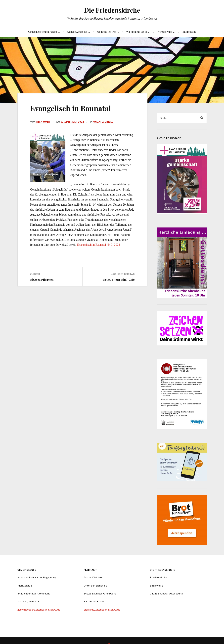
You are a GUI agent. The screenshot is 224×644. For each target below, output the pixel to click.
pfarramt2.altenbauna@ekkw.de (102, 609)
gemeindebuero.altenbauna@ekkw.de (39, 609)
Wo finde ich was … (108, 32)
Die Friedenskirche (112, 10)
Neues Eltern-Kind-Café (119, 280)
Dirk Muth (43, 122)
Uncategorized (103, 122)
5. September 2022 (72, 122)
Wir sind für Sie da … (138, 32)
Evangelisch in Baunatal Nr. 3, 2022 (99, 245)
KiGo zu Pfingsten (42, 280)
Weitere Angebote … (78, 32)
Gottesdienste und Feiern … (44, 32)
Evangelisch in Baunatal (71, 108)
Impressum (189, 32)
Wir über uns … (166, 32)
